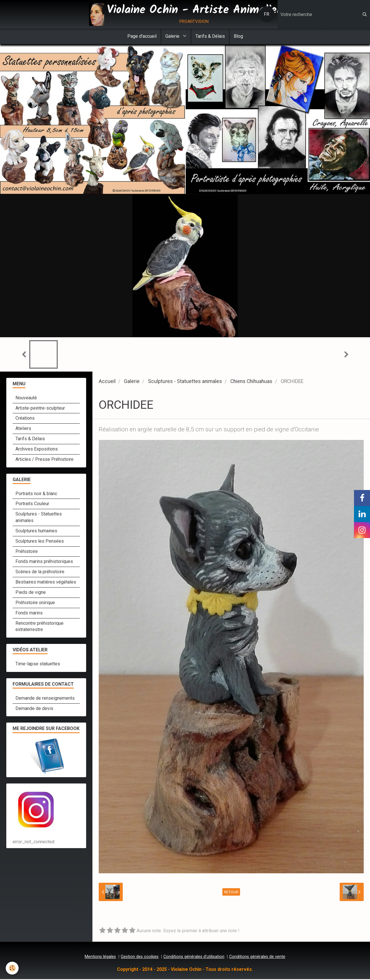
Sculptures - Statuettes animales (185, 382)
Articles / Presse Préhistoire (44, 460)
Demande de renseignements (45, 699)
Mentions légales (100, 958)
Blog (238, 36)
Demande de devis (34, 709)
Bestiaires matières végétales (46, 583)
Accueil (107, 382)
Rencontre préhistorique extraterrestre (39, 627)
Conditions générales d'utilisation (194, 958)
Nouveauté (26, 399)
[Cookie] (12, 968)
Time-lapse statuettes (38, 665)
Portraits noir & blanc (36, 494)
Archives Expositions (37, 450)
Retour (231, 893)
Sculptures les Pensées (40, 542)
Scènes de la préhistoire (40, 573)
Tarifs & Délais (210, 36)
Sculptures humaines (36, 532)
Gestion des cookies (140, 958)
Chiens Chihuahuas (251, 382)
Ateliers (23, 429)
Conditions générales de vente (257, 958)
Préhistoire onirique (35, 603)
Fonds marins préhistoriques (44, 562)
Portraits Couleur (32, 504)
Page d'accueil (142, 36)
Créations (25, 419)
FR (267, 14)
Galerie (173, 36)
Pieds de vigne (31, 593)
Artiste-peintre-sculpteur (40, 409)
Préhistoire (27, 552)
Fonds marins (29, 614)
